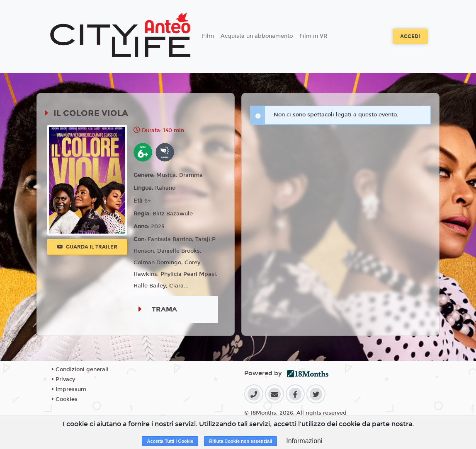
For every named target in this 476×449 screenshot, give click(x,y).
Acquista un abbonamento (257, 36)
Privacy (63, 379)
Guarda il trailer (87, 247)
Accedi (410, 36)
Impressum (69, 389)
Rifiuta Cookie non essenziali (240, 441)
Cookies (65, 399)
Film (208, 36)
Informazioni (304, 441)
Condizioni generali (80, 369)
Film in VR (313, 36)
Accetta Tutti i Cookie (170, 441)
